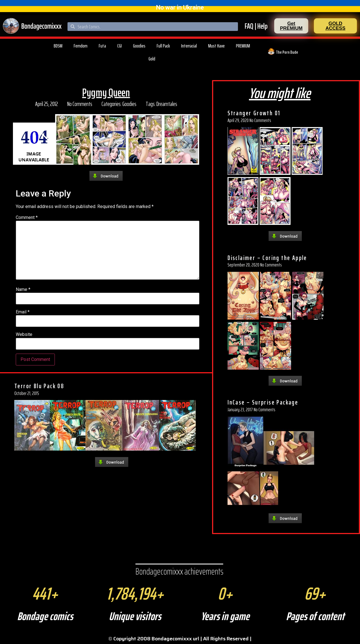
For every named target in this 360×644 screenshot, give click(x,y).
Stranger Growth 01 (254, 113)
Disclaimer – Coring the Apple (267, 258)
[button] (291, 26)
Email (23, 312)
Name (23, 290)
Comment (27, 218)
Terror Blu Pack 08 (39, 386)
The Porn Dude (287, 52)
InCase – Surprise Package (263, 402)
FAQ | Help (256, 26)
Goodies (139, 46)
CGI (120, 46)
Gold (152, 59)
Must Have (216, 46)
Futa (102, 46)
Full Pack (163, 46)
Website (24, 335)
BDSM (58, 46)
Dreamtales (167, 104)
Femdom (81, 46)
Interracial (189, 46)
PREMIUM (243, 46)
